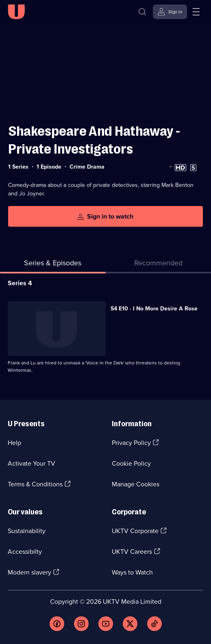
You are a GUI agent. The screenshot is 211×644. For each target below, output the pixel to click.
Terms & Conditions (35, 484)
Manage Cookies (136, 484)
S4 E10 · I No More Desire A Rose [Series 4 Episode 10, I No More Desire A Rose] (154, 309)
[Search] (142, 12)
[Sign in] (170, 12)
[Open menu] (196, 12)
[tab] (159, 265)
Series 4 (20, 283)
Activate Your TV (32, 463)
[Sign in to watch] (105, 216)
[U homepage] (16, 12)
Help (14, 443)
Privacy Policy (131, 443)
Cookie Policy (131, 463)
